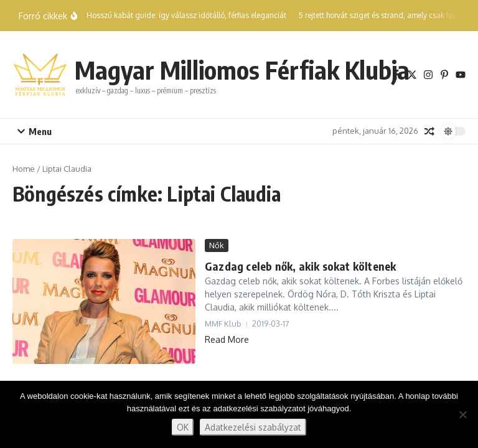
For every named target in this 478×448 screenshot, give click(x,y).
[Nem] (462, 414)
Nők (217, 245)
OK (183, 427)
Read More (227, 339)
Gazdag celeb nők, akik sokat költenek (300, 266)
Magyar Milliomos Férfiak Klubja (242, 70)
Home (24, 169)
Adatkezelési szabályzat (253, 427)
